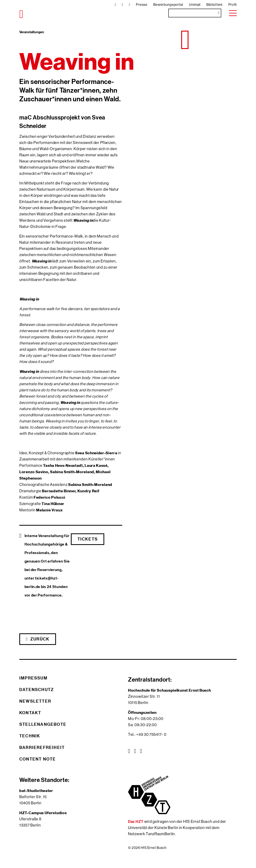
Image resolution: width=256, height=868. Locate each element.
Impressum (33, 678)
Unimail (195, 5)
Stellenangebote (43, 724)
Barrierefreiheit (42, 747)
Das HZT (136, 821)
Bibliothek (214, 5)
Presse (142, 5)
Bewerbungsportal (168, 5)
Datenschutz (37, 689)
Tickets (88, 539)
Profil (233, 5)
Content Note (38, 759)
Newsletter (35, 701)
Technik (30, 736)
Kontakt (30, 713)
